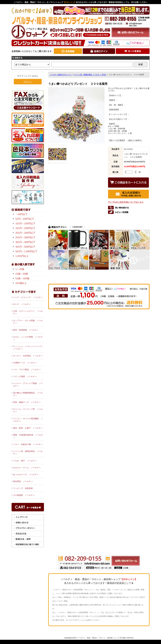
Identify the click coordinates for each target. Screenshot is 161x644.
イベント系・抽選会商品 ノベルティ (28, 452)
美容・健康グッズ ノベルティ (27, 402)
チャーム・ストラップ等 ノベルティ (28, 410)
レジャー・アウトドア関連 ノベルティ (28, 385)
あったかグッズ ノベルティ (26, 474)
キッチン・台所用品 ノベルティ (28, 356)
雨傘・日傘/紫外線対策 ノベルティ (28, 436)
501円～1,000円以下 (26, 251)
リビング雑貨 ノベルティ (25, 376)
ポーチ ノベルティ (22, 304)
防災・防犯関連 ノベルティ (26, 330)
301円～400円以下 (25, 242)
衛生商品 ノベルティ (23, 481)
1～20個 (20, 269)
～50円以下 (22, 214)
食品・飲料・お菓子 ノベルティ (28, 428)
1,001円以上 (22, 256)
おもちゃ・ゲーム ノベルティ (27, 468)
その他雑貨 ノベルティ (24, 495)
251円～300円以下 (25, 238)
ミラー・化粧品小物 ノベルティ (28, 444)
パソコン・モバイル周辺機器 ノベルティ (28, 420)
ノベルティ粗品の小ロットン (61, 75)
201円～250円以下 (25, 233)
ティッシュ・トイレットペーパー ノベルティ (28, 348)
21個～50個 (22, 274)
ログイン (28, 82)
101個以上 (21, 283)
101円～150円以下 (25, 224)
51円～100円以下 (25, 219)
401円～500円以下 (25, 247)
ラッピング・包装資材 (23, 488)
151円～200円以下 (25, 228)
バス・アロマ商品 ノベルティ (27, 370)
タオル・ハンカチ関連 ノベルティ (28, 338)
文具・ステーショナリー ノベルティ (28, 312)
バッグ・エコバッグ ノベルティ (28, 297)
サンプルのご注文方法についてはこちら (126, 202)
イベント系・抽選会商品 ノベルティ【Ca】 (90, 75)
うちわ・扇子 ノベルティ (25, 461)
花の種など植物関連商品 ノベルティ (28, 394)
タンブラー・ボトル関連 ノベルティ (28, 322)
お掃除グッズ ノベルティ (25, 363)
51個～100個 (22, 278)
